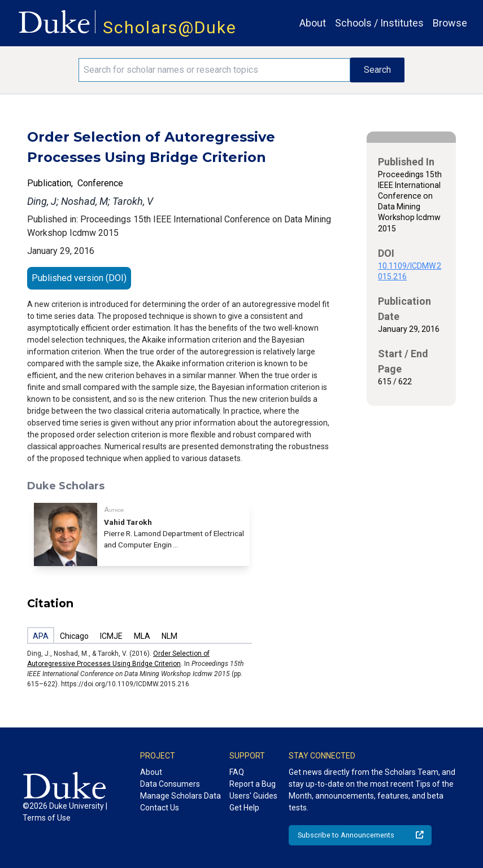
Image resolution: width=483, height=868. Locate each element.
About (313, 23)
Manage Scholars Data (180, 796)
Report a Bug (253, 784)
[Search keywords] (214, 70)
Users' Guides (253, 796)
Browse (450, 23)
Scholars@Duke (170, 27)
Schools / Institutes (379, 23)
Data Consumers (170, 784)
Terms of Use (47, 818)
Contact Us (160, 808)
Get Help (244, 808)
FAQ (237, 772)
